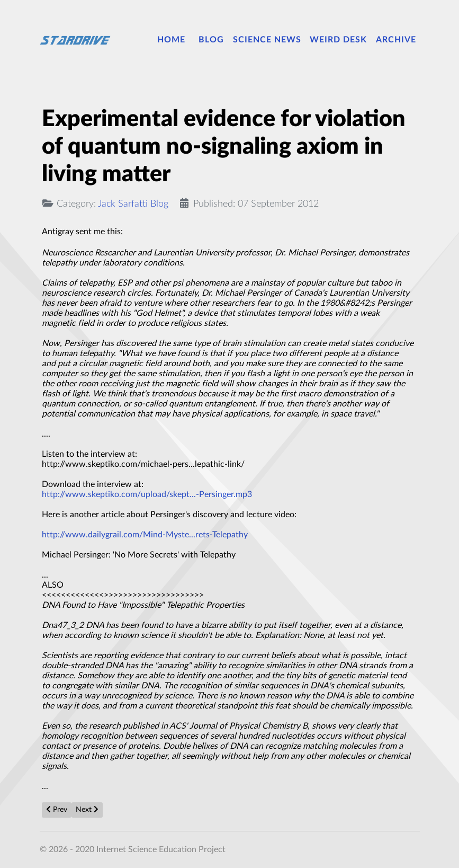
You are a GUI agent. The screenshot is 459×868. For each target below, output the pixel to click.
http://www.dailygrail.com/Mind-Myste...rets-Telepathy (145, 535)
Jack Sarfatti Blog (133, 204)
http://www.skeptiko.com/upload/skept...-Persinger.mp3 (147, 494)
